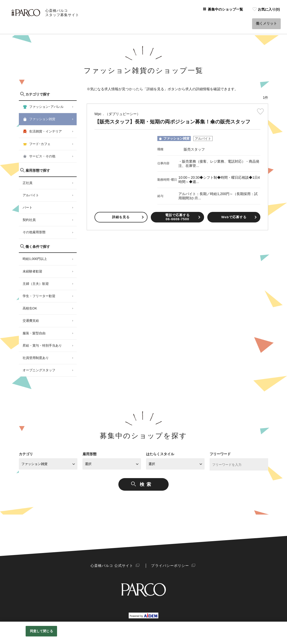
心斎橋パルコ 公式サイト (113, 566)
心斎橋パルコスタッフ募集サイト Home (38, 30)
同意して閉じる (41, 631)
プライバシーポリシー (168, 566)
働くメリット (267, 17)
